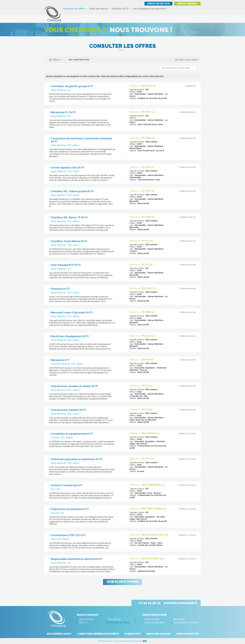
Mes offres (179, 619)
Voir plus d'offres (122, 582)
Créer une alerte (98, 9)
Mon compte (86, 619)
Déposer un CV (120, 9)
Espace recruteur (156, 4)
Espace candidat (186, 4)
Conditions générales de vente (98, 634)
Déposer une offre (154, 622)
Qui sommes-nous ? (58, 634)
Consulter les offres (74, 9)
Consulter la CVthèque (186, 622)
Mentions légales (159, 634)
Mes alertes (114, 619)
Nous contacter (189, 634)
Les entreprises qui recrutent (149, 9)
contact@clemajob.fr (180, 603)
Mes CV (83, 622)
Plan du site (133, 634)
